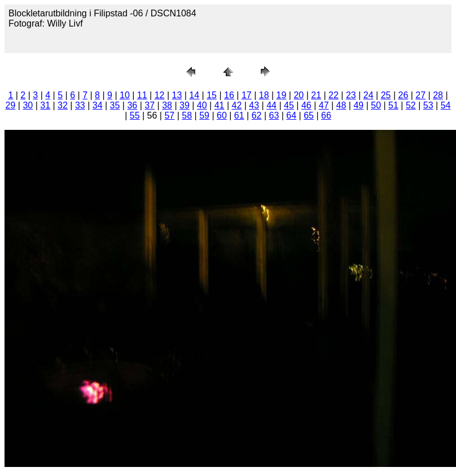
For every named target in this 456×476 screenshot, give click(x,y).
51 (393, 105)
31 (45, 105)
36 (132, 105)
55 (135, 115)
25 (386, 95)
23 (351, 95)
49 (358, 105)
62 (257, 115)
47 (324, 105)
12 (160, 95)
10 (125, 95)
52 (411, 105)
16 (229, 95)
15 (212, 95)
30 (28, 105)
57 (169, 115)
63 (274, 115)
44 (271, 105)
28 (438, 95)
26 (403, 95)
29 (11, 105)
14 (194, 95)
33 (80, 105)
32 (63, 105)
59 (204, 115)
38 (167, 105)
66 (326, 115)
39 (185, 105)
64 (291, 115)
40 (202, 105)
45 (289, 105)
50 (376, 105)
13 (177, 95)
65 (309, 115)
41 (220, 105)
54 (446, 105)
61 (239, 115)
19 (282, 95)
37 (150, 105)
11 (142, 95)
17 (247, 95)
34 (98, 105)
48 (341, 105)
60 (222, 115)
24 (369, 95)
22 (334, 95)
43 (254, 105)
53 (428, 105)
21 (316, 95)
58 (187, 115)
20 (299, 95)
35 (115, 105)
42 (237, 105)
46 (306, 105)
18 (264, 95)
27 (420, 95)
